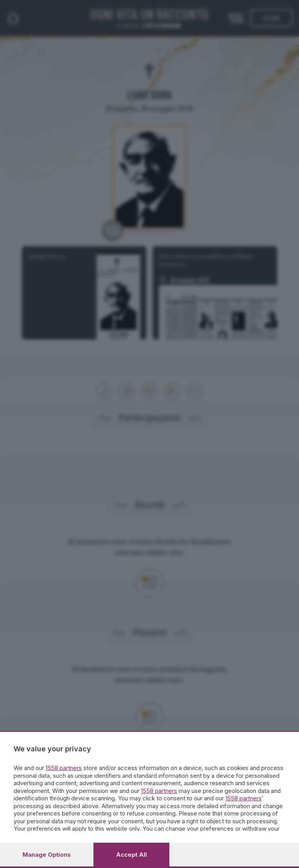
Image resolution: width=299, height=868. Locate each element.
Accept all (131, 855)
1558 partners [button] (64, 768)
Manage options (47, 855)
